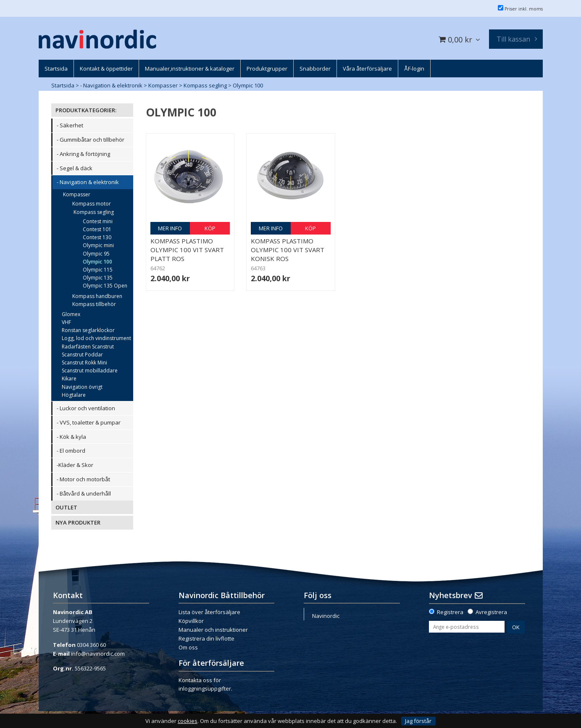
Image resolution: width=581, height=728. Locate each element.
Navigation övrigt (82, 387)
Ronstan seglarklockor (88, 330)
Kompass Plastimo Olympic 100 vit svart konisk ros (288, 250)
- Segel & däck (75, 168)
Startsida (63, 85)
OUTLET (66, 507)
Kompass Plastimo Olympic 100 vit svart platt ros (187, 250)
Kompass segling (205, 85)
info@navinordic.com (98, 654)
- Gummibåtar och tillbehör (91, 140)
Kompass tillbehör (94, 304)
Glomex (71, 314)
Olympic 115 (98, 270)
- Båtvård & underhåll (84, 493)
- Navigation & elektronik (111, 85)
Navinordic (326, 616)
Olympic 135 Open (105, 286)
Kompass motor (92, 204)
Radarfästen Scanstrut (88, 347)
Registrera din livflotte (206, 638)
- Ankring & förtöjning (83, 154)
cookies (188, 721)
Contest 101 (97, 229)
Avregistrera (491, 612)
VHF (66, 322)
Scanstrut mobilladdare (90, 371)
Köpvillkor (191, 621)
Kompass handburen (97, 296)
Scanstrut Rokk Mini (84, 363)
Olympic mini (98, 245)
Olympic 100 (248, 85)
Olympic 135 (98, 278)
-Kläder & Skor (75, 465)
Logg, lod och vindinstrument (96, 338)
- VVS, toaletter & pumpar (89, 422)
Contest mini (98, 221)
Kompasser (163, 85)
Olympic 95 (96, 254)
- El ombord (71, 451)
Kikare (69, 379)
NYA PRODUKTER (78, 522)
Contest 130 (97, 237)
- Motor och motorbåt (83, 479)
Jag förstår (418, 721)
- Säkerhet (70, 125)
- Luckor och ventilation (86, 408)
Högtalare (74, 395)
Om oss (188, 647)
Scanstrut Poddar (82, 355)
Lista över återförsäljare (209, 612)
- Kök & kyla (71, 437)
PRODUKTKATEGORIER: (86, 110)
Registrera (450, 612)
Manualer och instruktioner (213, 630)
